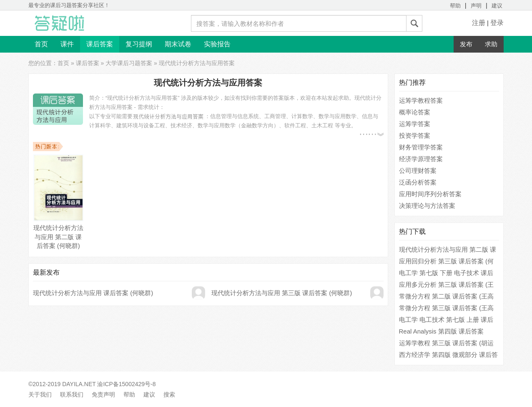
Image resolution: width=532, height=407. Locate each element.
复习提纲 (139, 44)
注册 (479, 23)
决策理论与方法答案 (427, 206)
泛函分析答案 (418, 182)
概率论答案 (415, 112)
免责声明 (103, 394)
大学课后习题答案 (129, 63)
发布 (466, 44)
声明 (476, 6)
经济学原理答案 (421, 159)
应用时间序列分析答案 (430, 194)
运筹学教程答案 (421, 100)
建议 (497, 6)
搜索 (169, 394)
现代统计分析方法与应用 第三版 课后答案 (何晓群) (282, 293)
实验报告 (217, 44)
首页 (41, 44)
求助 (491, 44)
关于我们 (40, 394)
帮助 (455, 6)
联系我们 (72, 394)
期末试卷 (178, 44)
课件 (67, 44)
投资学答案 (415, 135)
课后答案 (100, 44)
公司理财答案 (418, 171)
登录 (497, 23)
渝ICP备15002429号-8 (126, 384)
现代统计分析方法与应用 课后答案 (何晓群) (93, 293)
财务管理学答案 (421, 147)
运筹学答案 (415, 124)
